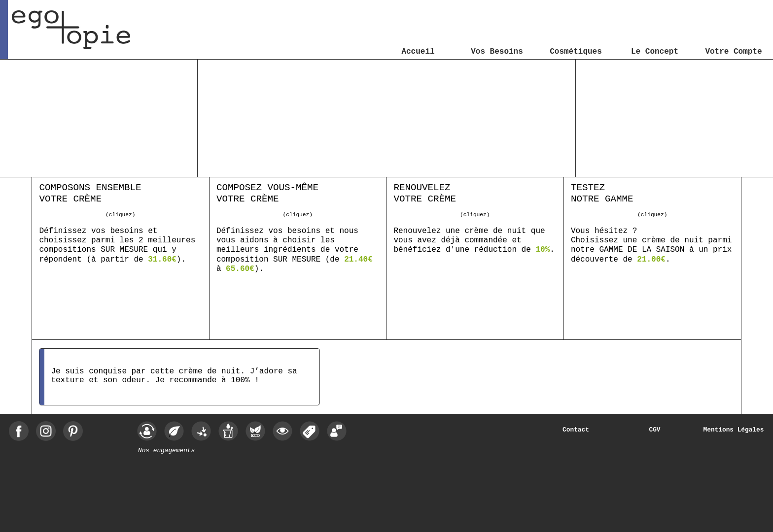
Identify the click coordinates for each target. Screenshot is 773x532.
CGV (654, 430)
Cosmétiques (576, 52)
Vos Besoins (497, 52)
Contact (576, 430)
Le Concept (655, 52)
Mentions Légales (734, 430)
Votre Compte (733, 52)
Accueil (418, 52)
